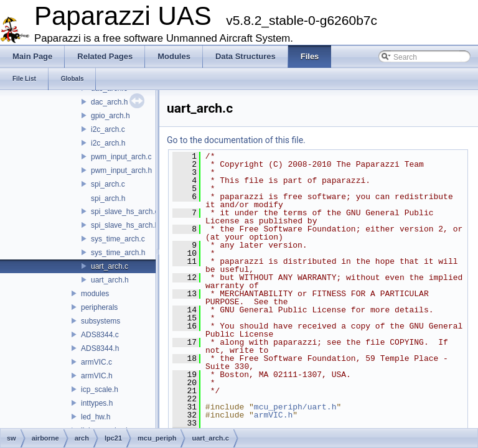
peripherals (99, 307)
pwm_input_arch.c (121, 157)
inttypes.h (97, 403)
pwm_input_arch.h (121, 170)
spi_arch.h (108, 198)
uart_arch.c (110, 266)
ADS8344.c (100, 335)
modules (95, 294)
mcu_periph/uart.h (295, 407)
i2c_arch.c (108, 129)
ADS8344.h (100, 348)
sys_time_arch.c (118, 239)
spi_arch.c (108, 184)
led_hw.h (96, 417)
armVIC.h (97, 376)
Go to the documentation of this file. (236, 140)
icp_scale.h (100, 390)
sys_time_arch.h (118, 253)
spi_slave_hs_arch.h (125, 225)
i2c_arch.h (108, 143)
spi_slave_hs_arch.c (125, 212)
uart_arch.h (110, 280)
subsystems (101, 321)
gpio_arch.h (110, 116)
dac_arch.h (109, 102)
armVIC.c (96, 362)
